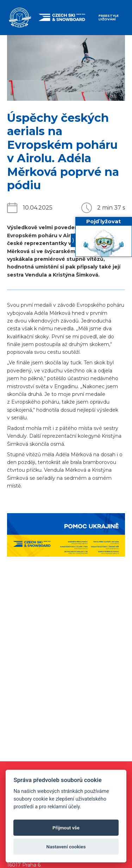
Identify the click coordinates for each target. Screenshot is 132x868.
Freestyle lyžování (109, 17)
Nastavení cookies (66, 847)
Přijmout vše (66, 828)
